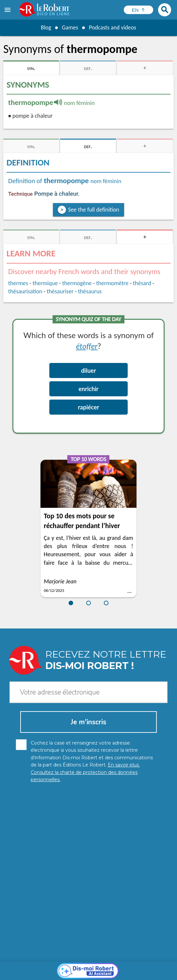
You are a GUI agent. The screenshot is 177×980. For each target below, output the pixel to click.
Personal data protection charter (44, 967)
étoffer (87, 346)
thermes (18, 283)
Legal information (101, 967)
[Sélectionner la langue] (138, 10)
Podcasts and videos (113, 27)
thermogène (77, 283)
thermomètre (113, 283)
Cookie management (146, 967)
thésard (142, 283)
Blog (45, 27)
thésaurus (90, 291)
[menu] (8, 10)
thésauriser (60, 291)
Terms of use (64, 973)
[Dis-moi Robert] (89, 852)
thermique (45, 283)
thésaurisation (25, 291)
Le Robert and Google (104, 973)
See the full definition (93, 210)
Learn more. (97, 957)
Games (70, 27)
